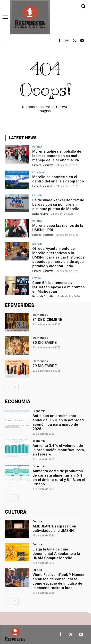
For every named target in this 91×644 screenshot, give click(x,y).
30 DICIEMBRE (45, 343)
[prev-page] (8, 387)
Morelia (37, 195)
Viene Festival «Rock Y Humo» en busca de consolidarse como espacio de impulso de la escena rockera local (58, 581)
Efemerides (40, 315)
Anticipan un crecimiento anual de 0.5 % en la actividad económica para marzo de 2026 (58, 422)
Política (37, 146)
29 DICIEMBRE (45, 366)
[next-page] (16, 387)
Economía (39, 411)
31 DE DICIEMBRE (47, 320)
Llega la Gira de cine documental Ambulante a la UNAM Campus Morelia (56, 554)
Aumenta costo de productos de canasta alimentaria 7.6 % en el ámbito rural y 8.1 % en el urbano (59, 478)
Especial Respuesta (43, 165)
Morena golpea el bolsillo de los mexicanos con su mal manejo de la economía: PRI (57, 156)
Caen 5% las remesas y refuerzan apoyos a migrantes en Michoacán (58, 287)
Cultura (37, 521)
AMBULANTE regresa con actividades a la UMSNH (54, 528)
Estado (37, 278)
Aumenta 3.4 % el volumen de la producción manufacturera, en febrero (59, 450)
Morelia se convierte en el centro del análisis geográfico (58, 179)
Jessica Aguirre (40, 214)
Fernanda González (43, 296)
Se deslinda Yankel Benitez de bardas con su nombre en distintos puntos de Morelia (58, 204)
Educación (39, 172)
